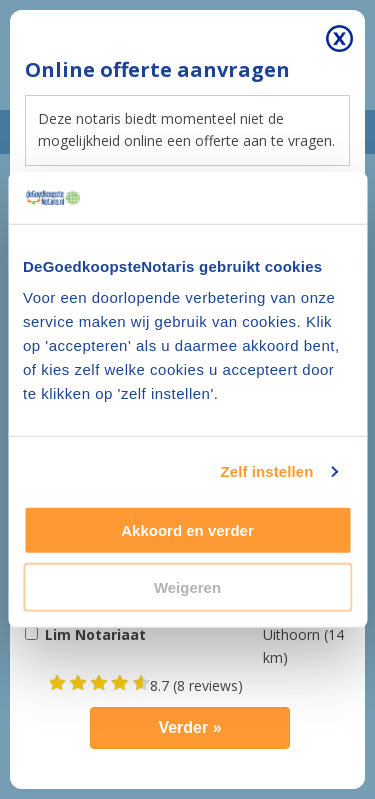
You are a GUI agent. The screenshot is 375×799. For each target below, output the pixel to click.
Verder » (189, 727)
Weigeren (187, 587)
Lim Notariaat (95, 634)
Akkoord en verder (187, 530)
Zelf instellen (266, 471)
